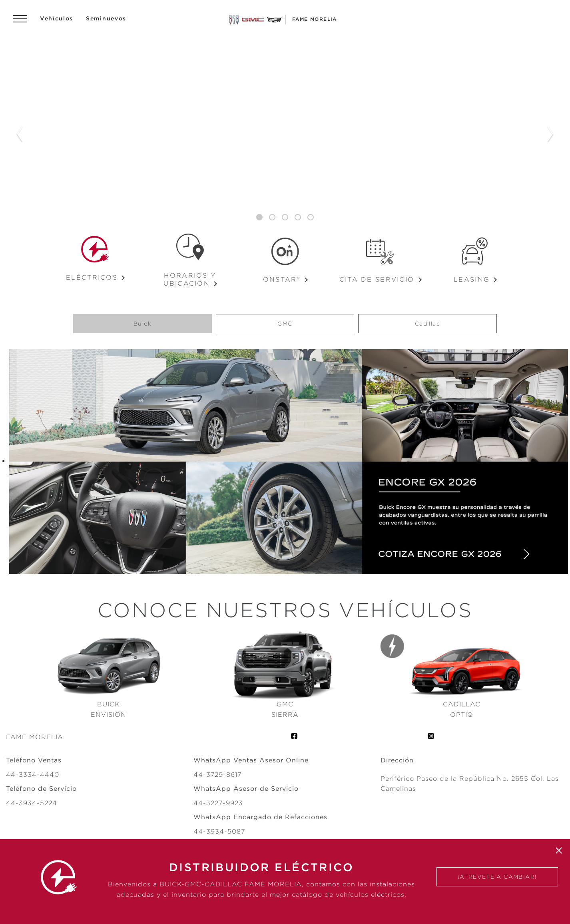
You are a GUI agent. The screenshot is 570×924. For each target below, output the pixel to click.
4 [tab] (298, 218)
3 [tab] (285, 218)
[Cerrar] (559, 850)
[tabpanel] (285, 134)
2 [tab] (272, 218)
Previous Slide (20, 134)
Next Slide (550, 134)
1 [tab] (259, 218)
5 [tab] (311, 218)
